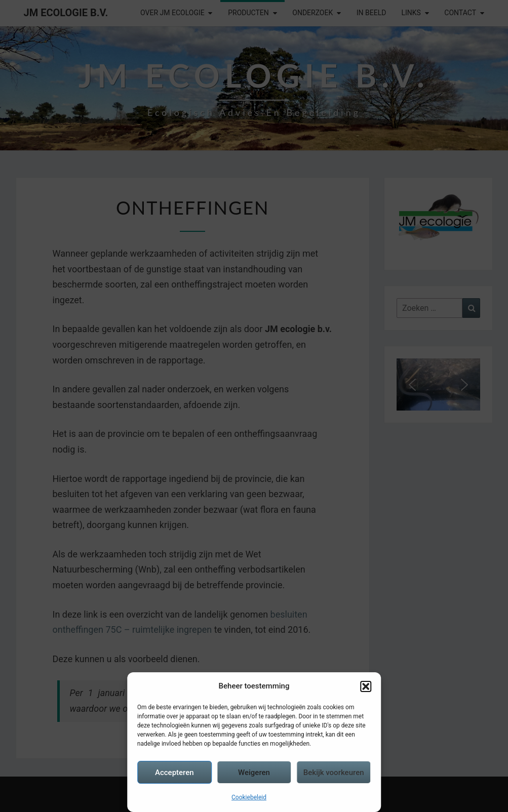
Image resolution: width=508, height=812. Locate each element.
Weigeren (254, 773)
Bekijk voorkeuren (334, 773)
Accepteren (174, 773)
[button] (366, 686)
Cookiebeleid (249, 797)
